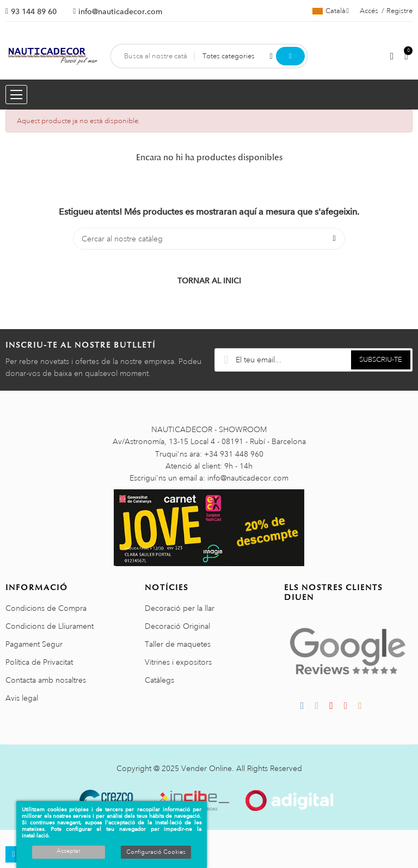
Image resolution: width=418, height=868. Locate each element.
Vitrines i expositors (178, 662)
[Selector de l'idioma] (331, 11)
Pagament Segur (34, 644)
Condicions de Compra (46, 608)
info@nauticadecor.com (120, 11)
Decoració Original (177, 626)
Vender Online (207, 768)
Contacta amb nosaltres (46, 680)
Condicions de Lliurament (50, 626)
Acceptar (69, 851)
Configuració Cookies (156, 852)
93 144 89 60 (34, 11)
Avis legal (22, 698)
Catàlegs (159, 680)
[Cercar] (209, 239)
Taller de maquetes (178, 644)
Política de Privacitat (39, 662)
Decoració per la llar (180, 608)
